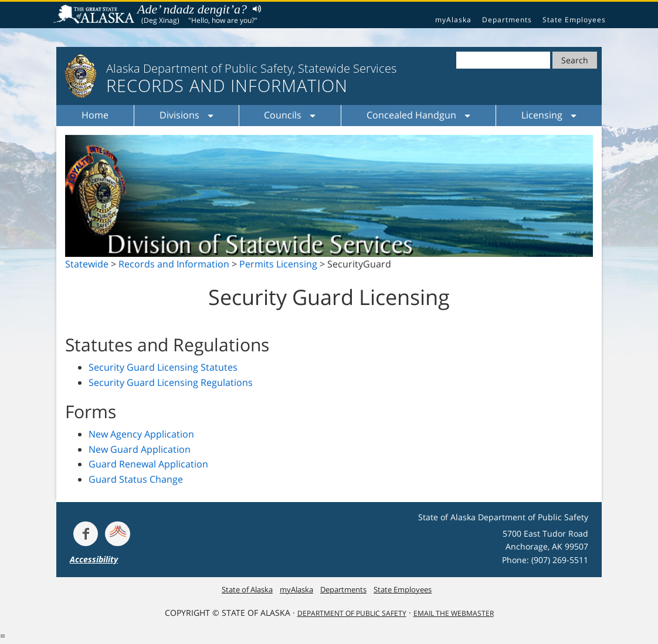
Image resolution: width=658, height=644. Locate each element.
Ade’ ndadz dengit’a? (192, 9)
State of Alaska (96, 15)
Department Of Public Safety (352, 613)
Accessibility (94, 559)
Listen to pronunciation (254, 9)
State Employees (574, 20)
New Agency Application (141, 434)
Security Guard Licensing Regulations (171, 382)
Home (95, 115)
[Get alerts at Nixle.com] (117, 534)
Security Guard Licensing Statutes (163, 367)
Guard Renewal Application (148, 464)
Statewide (87, 264)
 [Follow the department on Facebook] (86, 534)
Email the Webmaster (454, 613)
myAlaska (453, 20)
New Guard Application (140, 449)
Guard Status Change (136, 479)
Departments (507, 20)
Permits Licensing (278, 264)
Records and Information (174, 264)
